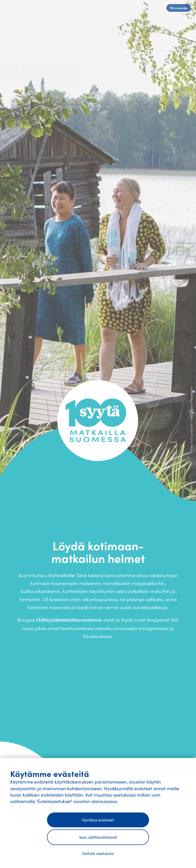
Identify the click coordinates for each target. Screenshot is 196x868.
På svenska (179, 8)
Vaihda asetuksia (98, 853)
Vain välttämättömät (98, 837)
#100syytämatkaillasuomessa (69, 623)
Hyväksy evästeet (98, 820)
